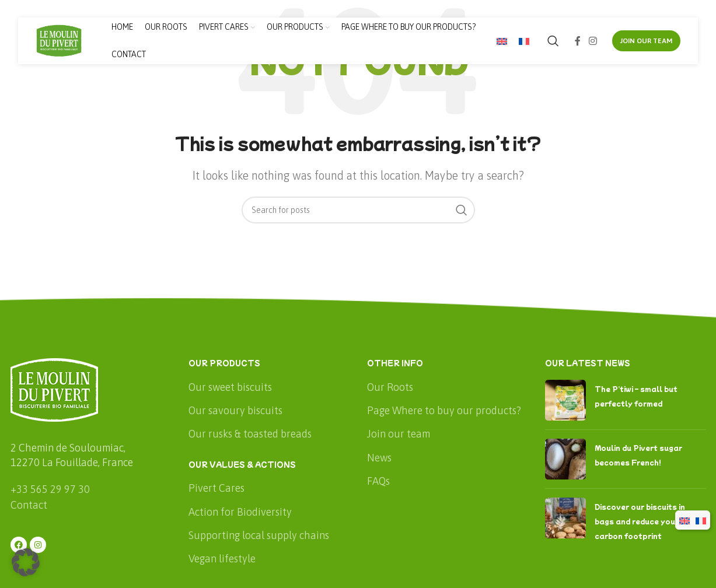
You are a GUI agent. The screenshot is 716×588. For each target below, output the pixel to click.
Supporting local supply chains (259, 535)
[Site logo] (59, 40)
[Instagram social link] (593, 41)
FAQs (378, 481)
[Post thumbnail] (565, 400)
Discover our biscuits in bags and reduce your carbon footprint (640, 521)
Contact (29, 505)
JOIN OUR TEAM (646, 41)
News (379, 458)
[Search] (553, 41)
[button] (26, 562)
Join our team (399, 434)
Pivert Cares (216, 488)
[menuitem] (502, 41)
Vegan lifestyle (222, 559)
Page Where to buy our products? (444, 410)
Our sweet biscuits (230, 387)
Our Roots (390, 387)
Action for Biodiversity (240, 512)
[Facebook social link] (578, 41)
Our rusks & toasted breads (250, 434)
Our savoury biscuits (235, 410)
